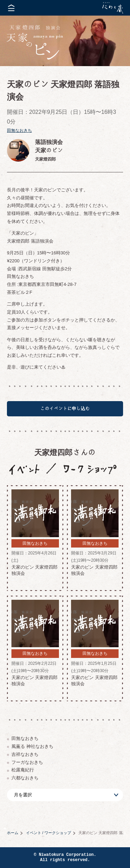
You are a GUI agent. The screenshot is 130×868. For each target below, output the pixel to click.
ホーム (13, 833)
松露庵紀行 (23, 770)
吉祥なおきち (25, 754)
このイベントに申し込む (65, 409)
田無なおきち (19, 130)
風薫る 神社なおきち (32, 746)
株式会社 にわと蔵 (113, 8)
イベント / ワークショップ (49, 833)
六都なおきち (25, 778)
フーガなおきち (27, 762)
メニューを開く (11, 8)
